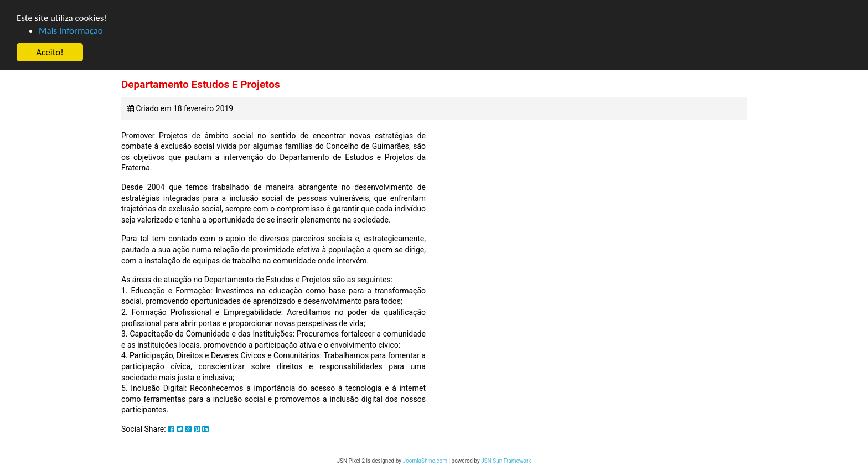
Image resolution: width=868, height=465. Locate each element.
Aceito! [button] (50, 52)
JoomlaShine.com (425, 461)
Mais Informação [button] (71, 31)
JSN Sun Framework (506, 461)
